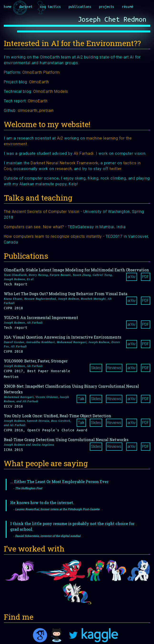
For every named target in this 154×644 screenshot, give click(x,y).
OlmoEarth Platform (41, 72)
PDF (146, 277)
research (64, 169)
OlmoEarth (39, 82)
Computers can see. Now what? (34, 227)
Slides (96, 368)
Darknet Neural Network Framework (65, 163)
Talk (81, 399)
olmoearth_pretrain (36, 111)
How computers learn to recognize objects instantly (53, 236)
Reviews (114, 368)
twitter (115, 169)
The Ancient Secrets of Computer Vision (42, 212)
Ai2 (60, 138)
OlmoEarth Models (51, 91)
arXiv (132, 277)
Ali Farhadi (84, 153)
